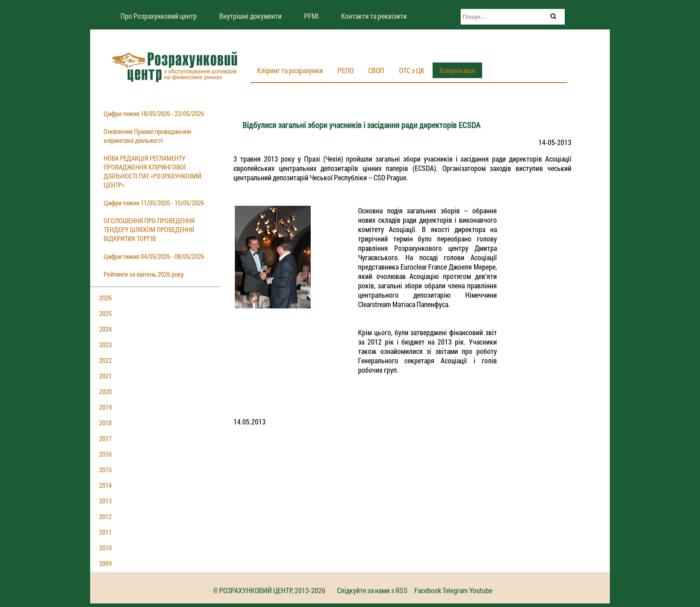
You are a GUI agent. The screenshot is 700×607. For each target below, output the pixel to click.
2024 (105, 329)
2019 (105, 407)
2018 (105, 423)
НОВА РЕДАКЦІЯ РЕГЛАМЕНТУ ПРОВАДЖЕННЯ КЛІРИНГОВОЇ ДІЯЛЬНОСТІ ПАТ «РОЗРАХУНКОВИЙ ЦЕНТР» (152, 171)
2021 (105, 376)
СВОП (376, 70)
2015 (105, 470)
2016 (105, 454)
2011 (105, 532)
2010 (105, 548)
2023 (105, 345)
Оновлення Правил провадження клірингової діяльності (147, 136)
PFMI (311, 16)
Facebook (428, 590)
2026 (105, 298)
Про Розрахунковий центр (159, 16)
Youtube (481, 590)
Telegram (455, 590)
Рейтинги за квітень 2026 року (144, 274)
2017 (105, 438)
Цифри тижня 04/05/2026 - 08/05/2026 (154, 256)
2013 (105, 501)
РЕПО (346, 70)
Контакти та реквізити (374, 16)
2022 (105, 360)
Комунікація (457, 70)
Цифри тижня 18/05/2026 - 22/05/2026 (154, 113)
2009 (105, 563)
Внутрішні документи (250, 16)
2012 (105, 516)
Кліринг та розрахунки (290, 70)
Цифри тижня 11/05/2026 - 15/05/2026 (154, 203)
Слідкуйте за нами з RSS (372, 590)
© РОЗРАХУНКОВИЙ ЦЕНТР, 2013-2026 (269, 590)
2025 (105, 313)
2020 (105, 391)
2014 (105, 485)
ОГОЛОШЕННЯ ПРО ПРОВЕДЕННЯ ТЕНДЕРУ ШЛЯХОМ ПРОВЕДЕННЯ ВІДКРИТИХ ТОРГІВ (149, 229)
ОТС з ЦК (412, 70)
